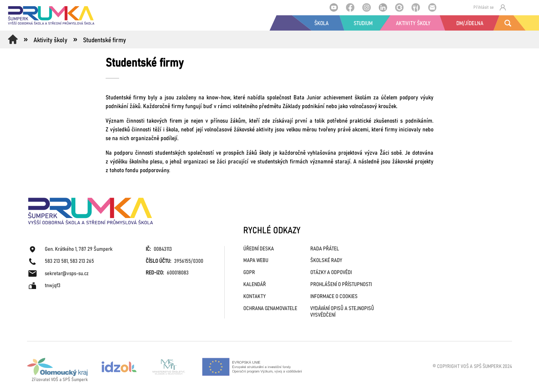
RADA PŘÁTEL (325, 249)
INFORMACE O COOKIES (334, 296)
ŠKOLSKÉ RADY (326, 260)
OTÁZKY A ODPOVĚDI (331, 272)
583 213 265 (82, 261)
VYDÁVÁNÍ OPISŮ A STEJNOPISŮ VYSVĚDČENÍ (342, 312)
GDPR (249, 272)
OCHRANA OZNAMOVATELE (270, 308)
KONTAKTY (254, 296)
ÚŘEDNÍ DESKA (259, 249)
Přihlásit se (490, 7)
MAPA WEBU (256, 260)
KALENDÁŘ (255, 284)
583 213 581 (56, 261)
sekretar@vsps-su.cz (67, 274)
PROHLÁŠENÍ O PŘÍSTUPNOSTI (341, 284)
